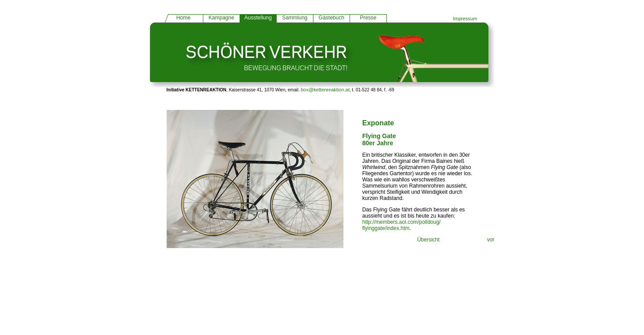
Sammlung (295, 18)
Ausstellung (258, 18)
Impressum (465, 19)
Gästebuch (332, 18)
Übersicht (429, 240)
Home (183, 18)
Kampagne (221, 18)
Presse (368, 18)
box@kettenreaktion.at (325, 90)
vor (491, 240)
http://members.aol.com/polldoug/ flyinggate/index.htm (402, 225)
